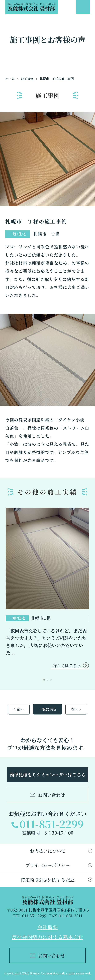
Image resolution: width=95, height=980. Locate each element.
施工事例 (27, 79)
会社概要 (48, 927)
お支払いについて (48, 851)
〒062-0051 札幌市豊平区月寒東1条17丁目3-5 (48, 910)
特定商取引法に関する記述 (48, 880)
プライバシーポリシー (48, 865)
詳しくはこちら (67, 665)
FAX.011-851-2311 (66, 916)
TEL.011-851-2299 (29, 916)
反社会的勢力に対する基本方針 (48, 937)
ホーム (10, 79)
